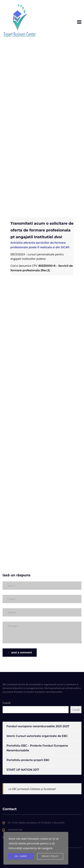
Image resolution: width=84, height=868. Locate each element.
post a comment (20, 652)
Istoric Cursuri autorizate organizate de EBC (37, 736)
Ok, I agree (21, 856)
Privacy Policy (50, 856)
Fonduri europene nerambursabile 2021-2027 (38, 726)
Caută (7, 703)
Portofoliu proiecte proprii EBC (28, 760)
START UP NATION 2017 (23, 770)
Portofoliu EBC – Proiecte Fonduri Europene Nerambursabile (37, 748)
